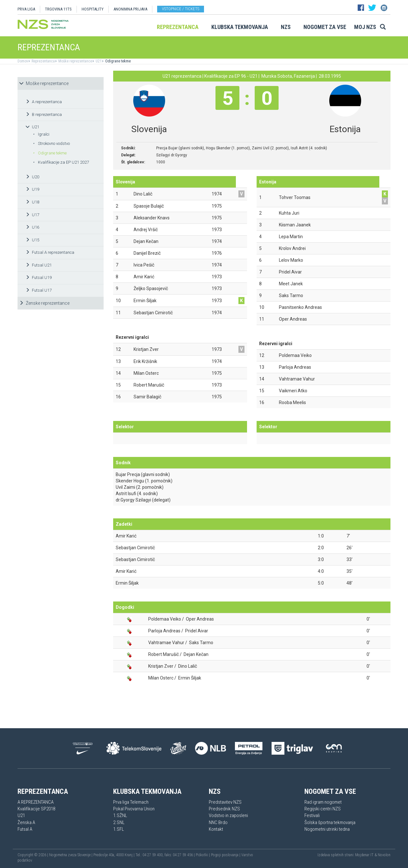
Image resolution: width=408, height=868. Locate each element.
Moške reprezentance (75, 61)
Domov (23, 61)
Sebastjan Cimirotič (135, 548)
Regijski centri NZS (323, 809)
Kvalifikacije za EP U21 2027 (61, 162)
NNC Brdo (218, 822)
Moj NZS (365, 27)
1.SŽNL (120, 815)
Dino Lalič (188, 666)
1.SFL (119, 829)
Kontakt (216, 829)
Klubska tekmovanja (240, 27)
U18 (32, 202)
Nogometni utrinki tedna (327, 829)
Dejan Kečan (196, 654)
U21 (98, 61)
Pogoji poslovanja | (226, 855)
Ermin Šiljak (127, 583)
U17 (32, 215)
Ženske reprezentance (44, 303)
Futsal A (25, 829)
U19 (32, 189)
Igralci (41, 134)
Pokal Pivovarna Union (134, 809)
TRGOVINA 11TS (58, 9)
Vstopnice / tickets (181, 9)
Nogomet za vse (325, 27)
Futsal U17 (39, 290)
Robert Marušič (164, 654)
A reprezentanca (44, 102)
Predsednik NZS (224, 809)
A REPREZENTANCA (36, 802)
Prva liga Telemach (131, 802)
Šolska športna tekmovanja (330, 822)
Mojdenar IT (364, 855)
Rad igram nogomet (323, 802)
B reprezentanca (44, 114)
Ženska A (26, 822)
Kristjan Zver (161, 666)
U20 (32, 177)
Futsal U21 (39, 265)
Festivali (312, 815)
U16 (32, 227)
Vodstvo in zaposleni (228, 815)
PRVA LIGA (26, 9)
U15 (32, 240)
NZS (286, 27)
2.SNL (119, 822)
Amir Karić (126, 536)
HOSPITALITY (93, 9)
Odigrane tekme (117, 61)
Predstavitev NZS (225, 802)
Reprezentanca (178, 27)
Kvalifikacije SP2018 (36, 809)
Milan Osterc (161, 678)
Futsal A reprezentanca (50, 252)
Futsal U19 (39, 277)
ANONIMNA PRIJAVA (130, 9)
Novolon (384, 855)
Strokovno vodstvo (51, 143)
